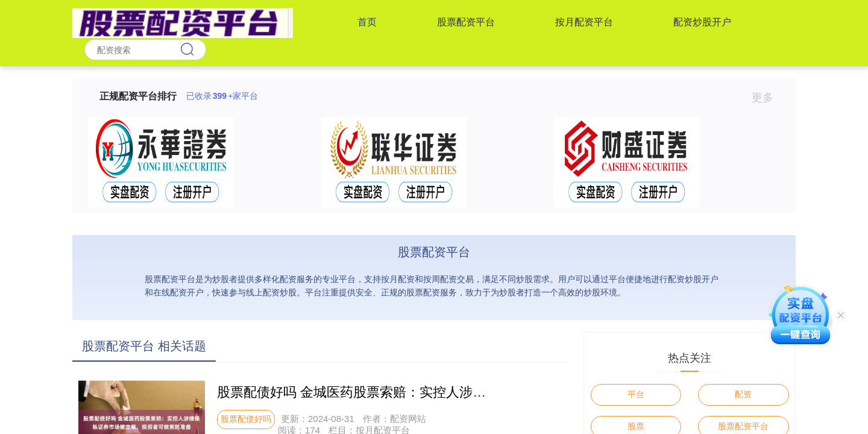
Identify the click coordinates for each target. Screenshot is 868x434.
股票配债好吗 (246, 419)
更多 (768, 98)
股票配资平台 (466, 22)
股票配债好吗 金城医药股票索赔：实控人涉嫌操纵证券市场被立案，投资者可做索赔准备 (477, 392)
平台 (636, 394)
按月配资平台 (584, 22)
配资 (743, 394)
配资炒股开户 (702, 22)
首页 (367, 22)
